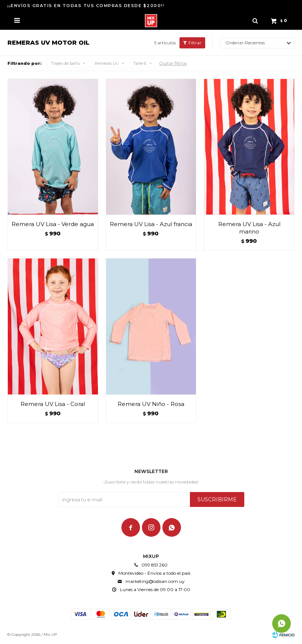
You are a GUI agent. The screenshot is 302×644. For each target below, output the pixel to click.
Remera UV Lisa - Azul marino (249, 228)
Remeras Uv (107, 63)
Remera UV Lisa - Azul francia (151, 224)
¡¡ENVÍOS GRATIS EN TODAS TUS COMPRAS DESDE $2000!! (86, 6)
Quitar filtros (173, 63)
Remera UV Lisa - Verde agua (53, 224)
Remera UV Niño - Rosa (151, 404)
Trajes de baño (65, 63)
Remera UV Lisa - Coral (53, 404)
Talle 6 (140, 63)
